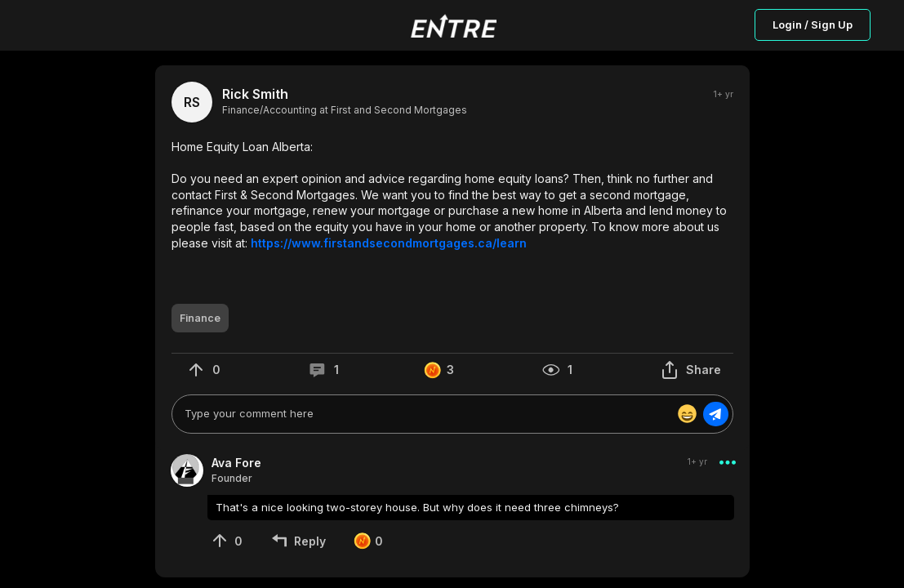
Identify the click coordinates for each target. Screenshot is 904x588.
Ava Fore (236, 463)
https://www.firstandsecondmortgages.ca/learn (389, 243)
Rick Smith (255, 94)
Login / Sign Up (813, 24)
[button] (452, 195)
